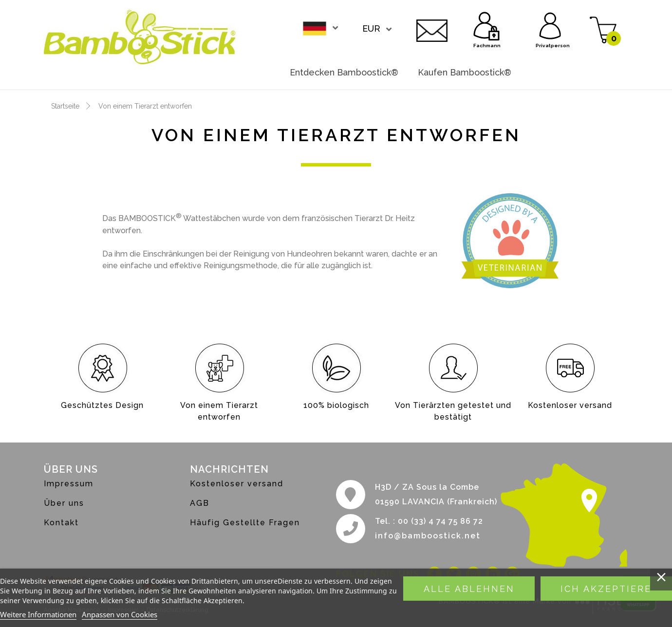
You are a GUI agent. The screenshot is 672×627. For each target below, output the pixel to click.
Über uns (64, 503)
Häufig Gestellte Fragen (245, 523)
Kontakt (432, 29)
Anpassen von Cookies (120, 614)
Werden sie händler (575, 72)
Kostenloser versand (237, 484)
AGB (200, 503)
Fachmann (487, 24)
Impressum (69, 484)
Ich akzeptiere (606, 589)
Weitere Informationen (38, 614)
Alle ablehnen (469, 589)
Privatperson (550, 24)
